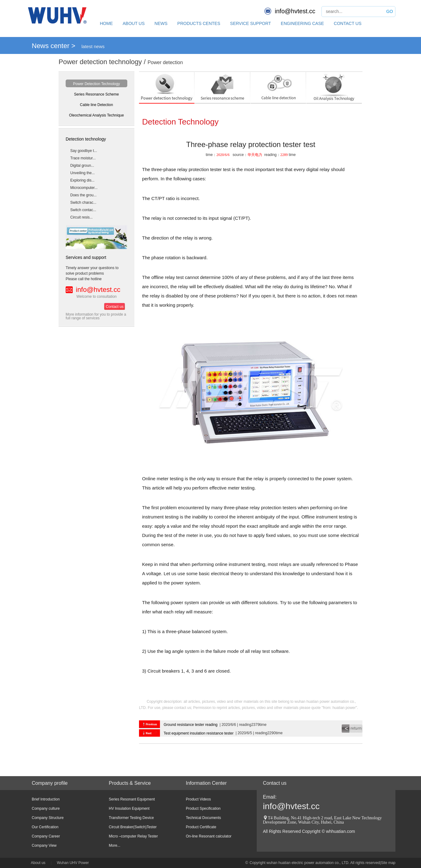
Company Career (46, 836)
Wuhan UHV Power (73, 863)
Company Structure (48, 818)
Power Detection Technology (96, 84)
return (352, 729)
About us (38, 863)
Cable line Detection (96, 105)
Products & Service (130, 783)
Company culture (46, 809)
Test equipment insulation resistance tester (199, 733)
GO (390, 11)
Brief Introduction (46, 799)
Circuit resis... (82, 217)
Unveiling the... (82, 173)
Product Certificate (201, 827)
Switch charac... (83, 203)
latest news (93, 46)
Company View (44, 845)
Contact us (114, 307)
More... (114, 845)
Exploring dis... (82, 180)
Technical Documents (203, 818)
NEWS (161, 23)
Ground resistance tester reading (191, 725)
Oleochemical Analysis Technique (96, 115)
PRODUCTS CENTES (199, 23)
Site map (388, 863)
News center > (53, 46)
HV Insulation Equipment (129, 809)
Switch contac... (83, 210)
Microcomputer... (84, 188)
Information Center (206, 783)
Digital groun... (82, 166)
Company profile (50, 783)
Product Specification (203, 809)
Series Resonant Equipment (132, 799)
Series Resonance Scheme (96, 94)
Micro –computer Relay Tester (133, 836)
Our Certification (45, 827)
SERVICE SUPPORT (251, 23)
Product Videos (198, 799)
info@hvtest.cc (295, 11)
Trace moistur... (83, 158)
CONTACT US (348, 23)
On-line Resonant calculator (209, 836)
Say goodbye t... (84, 151)
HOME (106, 23)
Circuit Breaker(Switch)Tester (133, 827)
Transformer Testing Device (131, 818)
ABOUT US (134, 23)
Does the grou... (83, 195)
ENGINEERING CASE (302, 23)
